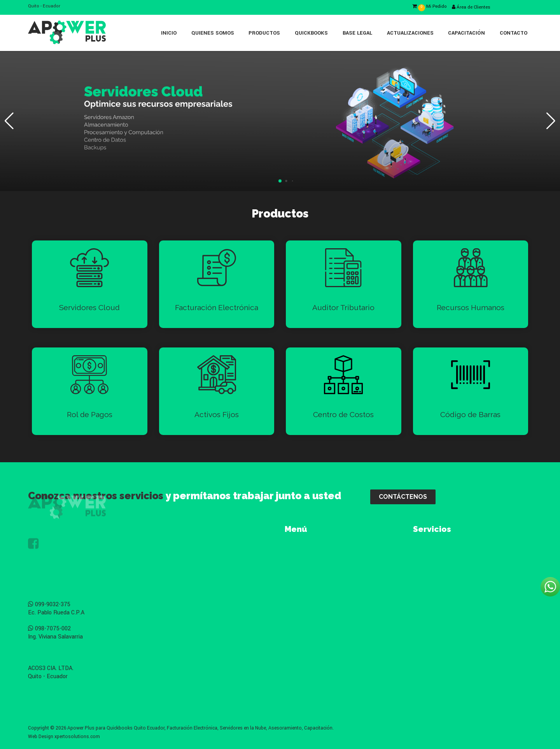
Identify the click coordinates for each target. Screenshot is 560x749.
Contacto (514, 33)
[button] (280, 181)
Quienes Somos (213, 33)
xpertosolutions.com (77, 737)
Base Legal (357, 33)
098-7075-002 (49, 629)
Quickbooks (311, 33)
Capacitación (466, 33)
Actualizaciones (410, 33)
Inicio (169, 33)
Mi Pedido (430, 6)
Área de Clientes (471, 7)
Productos (264, 33)
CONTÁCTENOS (403, 497)
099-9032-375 (49, 604)
